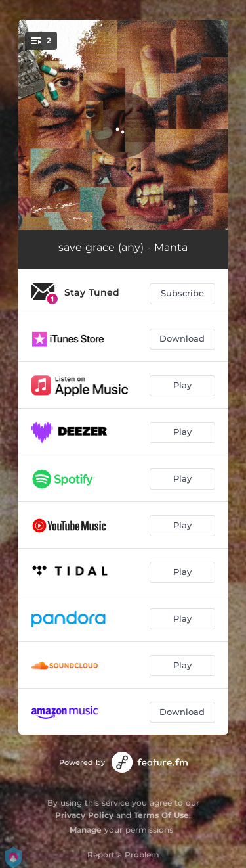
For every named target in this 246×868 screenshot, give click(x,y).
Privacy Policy (84, 815)
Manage (86, 830)
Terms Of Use (161, 815)
